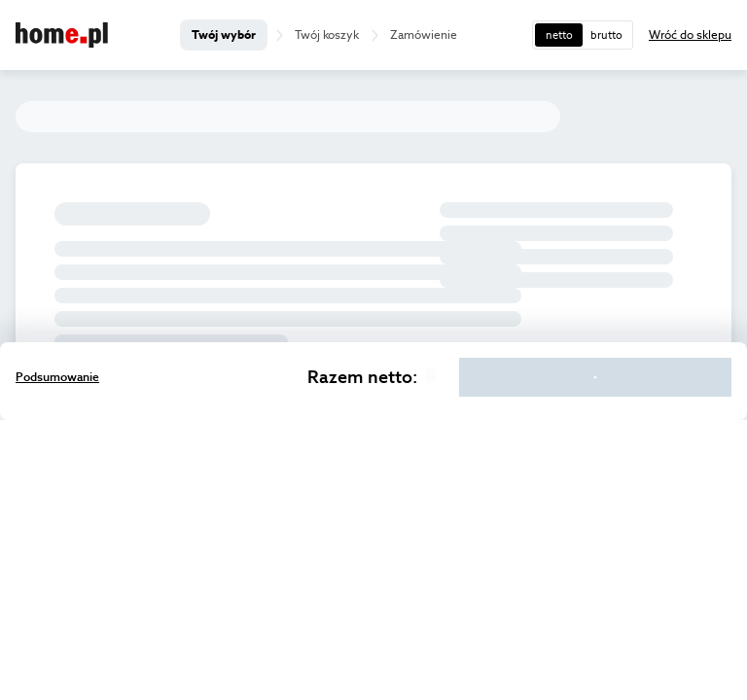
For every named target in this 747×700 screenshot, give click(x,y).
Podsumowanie (57, 377)
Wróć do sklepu (690, 35)
